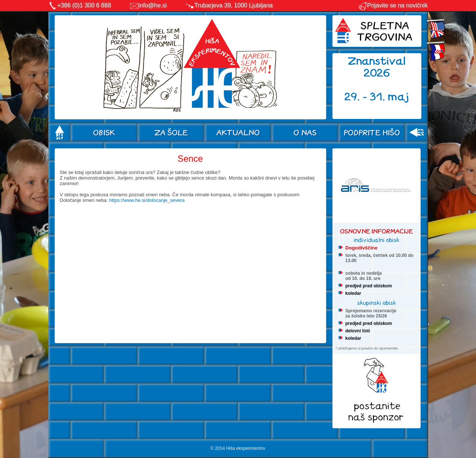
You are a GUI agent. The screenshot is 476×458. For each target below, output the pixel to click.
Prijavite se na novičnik (393, 5)
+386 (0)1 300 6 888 (84, 5)
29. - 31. (366, 97)
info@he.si (153, 5)
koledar (353, 293)
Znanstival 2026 (377, 67)
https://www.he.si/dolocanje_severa (147, 200)
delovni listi (358, 331)
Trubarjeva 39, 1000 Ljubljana (233, 5)
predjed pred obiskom (369, 286)
